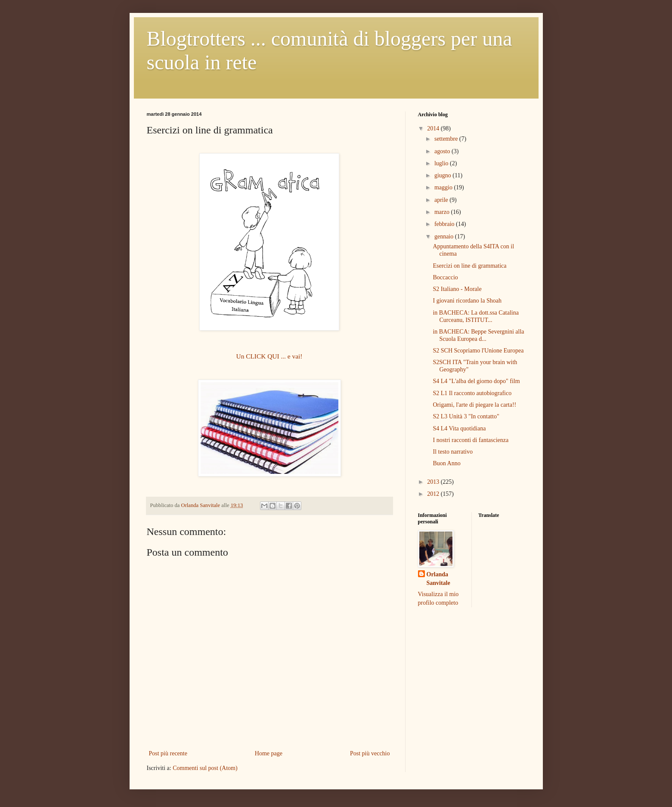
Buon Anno (446, 463)
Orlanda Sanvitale (438, 579)
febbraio (445, 224)
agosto (443, 151)
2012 (434, 494)
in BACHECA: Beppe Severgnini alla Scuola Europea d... (478, 335)
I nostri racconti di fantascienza (471, 440)
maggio (444, 187)
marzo (443, 212)
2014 (434, 128)
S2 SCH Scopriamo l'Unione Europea (478, 351)
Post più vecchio (370, 753)
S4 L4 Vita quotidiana (459, 428)
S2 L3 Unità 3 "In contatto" (466, 416)
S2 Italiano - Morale (457, 289)
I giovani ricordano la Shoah (467, 301)
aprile (442, 200)
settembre (447, 139)
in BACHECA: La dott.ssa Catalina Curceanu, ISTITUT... (475, 316)
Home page (269, 753)
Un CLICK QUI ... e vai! (269, 356)
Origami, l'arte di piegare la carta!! (474, 405)
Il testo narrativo (453, 452)
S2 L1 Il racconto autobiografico (472, 393)
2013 (434, 482)
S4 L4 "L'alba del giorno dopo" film (476, 381)
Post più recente (168, 753)
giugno (443, 175)
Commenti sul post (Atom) (205, 768)
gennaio (445, 237)
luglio (442, 163)
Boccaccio (445, 277)
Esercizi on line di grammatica (469, 266)
